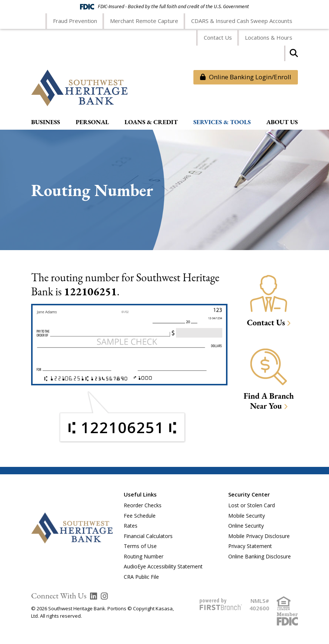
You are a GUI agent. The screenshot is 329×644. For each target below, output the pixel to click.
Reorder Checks (143, 505)
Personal (92, 122)
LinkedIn (94, 596)
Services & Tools (222, 122)
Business (46, 122)
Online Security (246, 526)
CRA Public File (141, 577)
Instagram (104, 596)
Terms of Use (140, 546)
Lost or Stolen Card (252, 505)
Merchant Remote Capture (144, 21)
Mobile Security (247, 516)
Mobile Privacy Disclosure (259, 536)
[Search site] (294, 55)
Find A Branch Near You (269, 401)
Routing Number (144, 556)
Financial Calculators (148, 536)
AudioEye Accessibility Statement (163, 566)
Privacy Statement (250, 546)
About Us (282, 122)
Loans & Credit (151, 122)
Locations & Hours (269, 37)
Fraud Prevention (75, 21)
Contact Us (218, 37)
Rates (131, 526)
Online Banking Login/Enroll (246, 77)
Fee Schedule (140, 516)
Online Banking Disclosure (260, 556)
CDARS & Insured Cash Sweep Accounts (242, 21)
